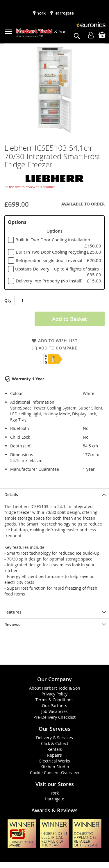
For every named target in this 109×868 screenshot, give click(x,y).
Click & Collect (55, 743)
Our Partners (54, 706)
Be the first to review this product (30, 187)
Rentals (55, 749)
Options (17, 222)
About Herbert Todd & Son (55, 688)
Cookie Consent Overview (54, 773)
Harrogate (64, 13)
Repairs (54, 755)
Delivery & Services (54, 738)
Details (11, 494)
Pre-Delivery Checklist (54, 717)
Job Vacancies (54, 711)
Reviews (12, 624)
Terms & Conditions (54, 700)
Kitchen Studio (55, 767)
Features (13, 612)
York (41, 13)
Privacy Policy (54, 694)
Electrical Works (55, 761)
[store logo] (41, 33)
